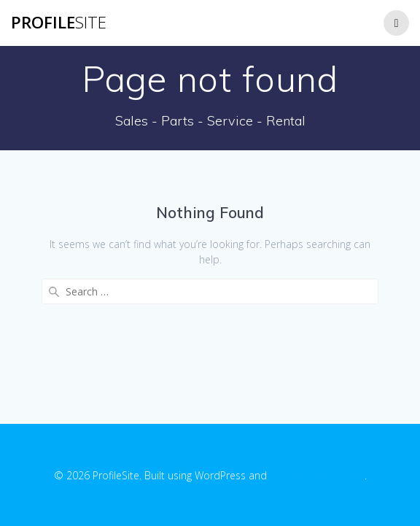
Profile (59, 23)
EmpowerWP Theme (317, 475)
